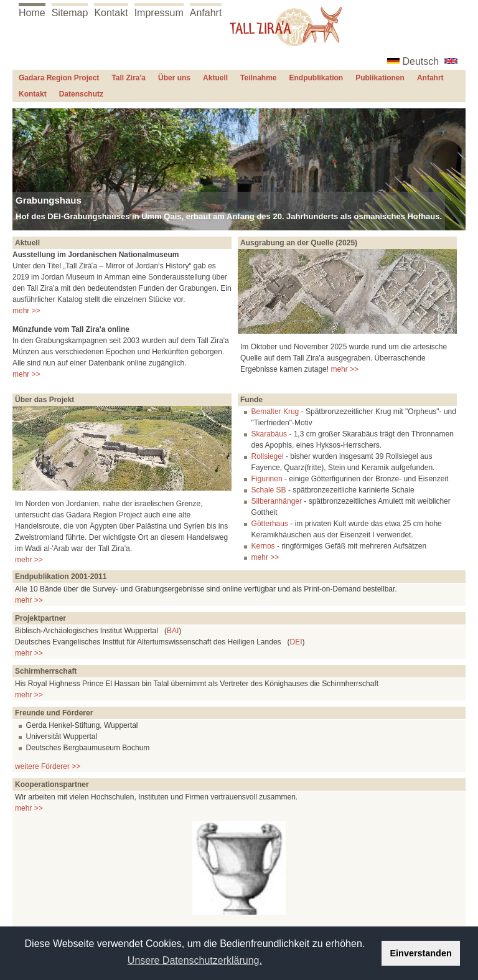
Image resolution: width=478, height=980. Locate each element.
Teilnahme (258, 78)
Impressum (159, 13)
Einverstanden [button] (421, 953)
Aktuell (215, 78)
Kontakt (111, 13)
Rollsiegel (268, 456)
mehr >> (26, 311)
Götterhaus (270, 524)
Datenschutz (81, 94)
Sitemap (70, 13)
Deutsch (421, 61)
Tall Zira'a (129, 78)
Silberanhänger (277, 501)
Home (32, 13)
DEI (296, 642)
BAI (173, 631)
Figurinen (267, 479)
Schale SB (269, 490)
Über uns (174, 78)
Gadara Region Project (59, 78)
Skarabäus (269, 434)
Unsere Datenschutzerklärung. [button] (195, 960)
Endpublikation (316, 78)
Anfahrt (206, 13)
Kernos (263, 546)
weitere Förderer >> (48, 766)
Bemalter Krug (275, 412)
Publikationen (380, 78)
